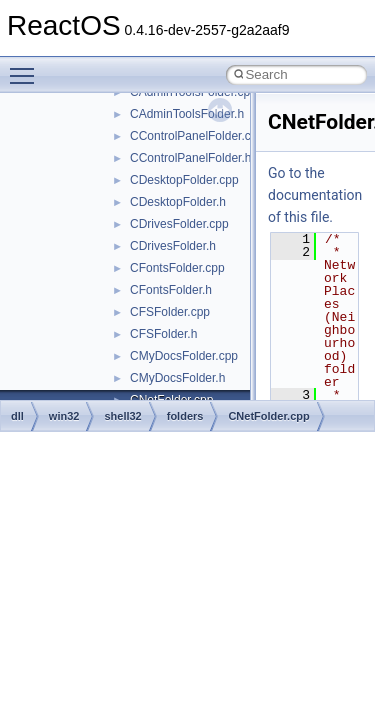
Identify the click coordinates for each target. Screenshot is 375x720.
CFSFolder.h (163, 334)
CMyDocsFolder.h (177, 378)
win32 (64, 416)
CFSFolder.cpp (170, 312)
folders (185, 416)
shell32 (122, 416)
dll (17, 416)
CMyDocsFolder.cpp (184, 356)
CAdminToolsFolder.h (187, 114)
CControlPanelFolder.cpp (197, 136)
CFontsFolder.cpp (177, 268)
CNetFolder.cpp (268, 416)
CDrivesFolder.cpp (179, 224)
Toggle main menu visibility (27, 67)
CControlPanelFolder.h (190, 158)
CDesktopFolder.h (178, 202)
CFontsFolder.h (171, 290)
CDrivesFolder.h (173, 246)
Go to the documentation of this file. (315, 195)
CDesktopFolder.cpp (184, 180)
